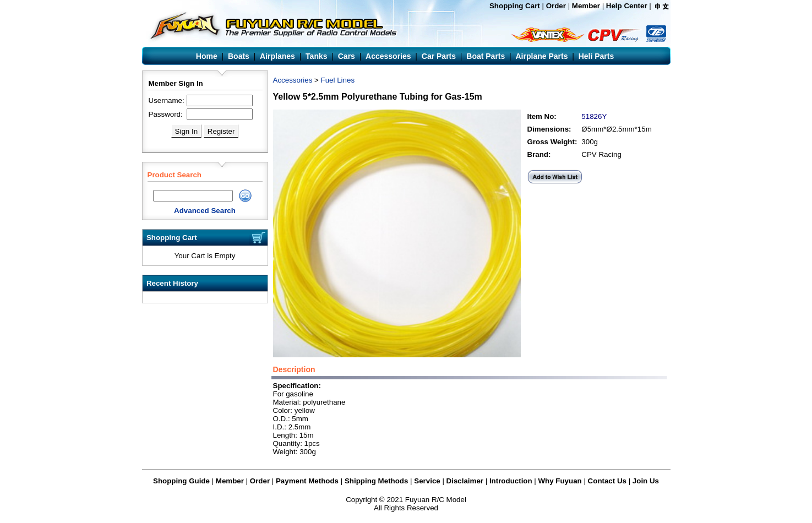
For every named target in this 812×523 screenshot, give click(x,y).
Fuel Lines (338, 80)
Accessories (293, 80)
